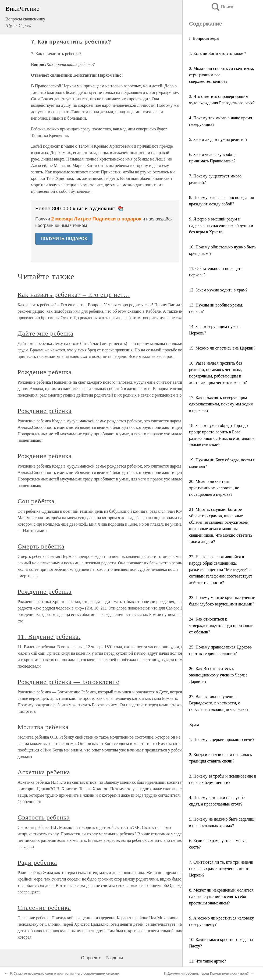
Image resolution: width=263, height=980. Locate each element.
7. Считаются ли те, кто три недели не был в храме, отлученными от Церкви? (221, 869)
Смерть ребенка (41, 546)
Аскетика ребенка (44, 772)
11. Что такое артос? (207, 961)
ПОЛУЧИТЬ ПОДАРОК (64, 239)
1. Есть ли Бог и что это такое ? (218, 53)
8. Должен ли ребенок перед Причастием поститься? (206, 974)
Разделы (114, 958)
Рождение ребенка (45, 372)
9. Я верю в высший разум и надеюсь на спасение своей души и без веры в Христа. (221, 225)
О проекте (91, 958)
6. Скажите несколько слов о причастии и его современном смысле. (65, 974)
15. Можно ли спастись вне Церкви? (222, 348)
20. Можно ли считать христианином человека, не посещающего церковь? (214, 488)
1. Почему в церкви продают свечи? (222, 740)
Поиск (222, 7)
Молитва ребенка (43, 727)
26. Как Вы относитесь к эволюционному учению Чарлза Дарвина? (218, 675)
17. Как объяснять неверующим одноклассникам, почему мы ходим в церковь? (221, 404)
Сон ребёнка (36, 501)
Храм (194, 724)
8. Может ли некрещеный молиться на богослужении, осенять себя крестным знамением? (221, 897)
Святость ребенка (44, 817)
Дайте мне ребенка (45, 333)
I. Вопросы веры (204, 38)
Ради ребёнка (37, 863)
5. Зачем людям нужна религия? (218, 139)
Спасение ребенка (44, 908)
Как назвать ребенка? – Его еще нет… (74, 295)
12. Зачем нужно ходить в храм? (218, 290)
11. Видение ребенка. (49, 637)
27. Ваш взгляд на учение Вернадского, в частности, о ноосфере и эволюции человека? (219, 703)
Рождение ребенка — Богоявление (68, 682)
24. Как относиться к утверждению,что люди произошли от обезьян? (221, 626)
